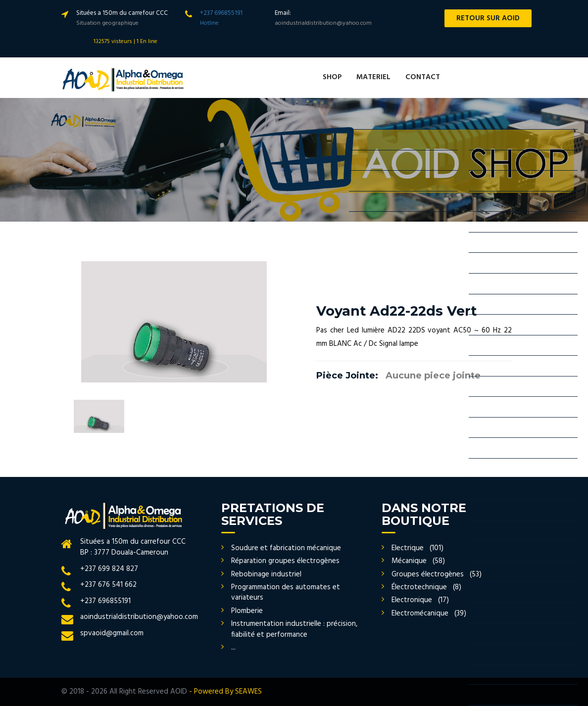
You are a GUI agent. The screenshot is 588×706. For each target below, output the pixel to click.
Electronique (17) (420, 600)
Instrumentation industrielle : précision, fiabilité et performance (294, 629)
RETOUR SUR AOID (488, 18)
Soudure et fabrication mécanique (286, 548)
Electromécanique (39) (429, 613)
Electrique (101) (417, 548)
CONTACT (423, 77)
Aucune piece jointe (433, 376)
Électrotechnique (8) (426, 587)
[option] (174, 322)
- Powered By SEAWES (225, 692)
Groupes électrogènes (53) (437, 574)
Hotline (209, 23)
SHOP (332, 77)
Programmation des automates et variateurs (286, 592)
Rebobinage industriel (266, 574)
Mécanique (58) (418, 561)
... (233, 648)
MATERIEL (373, 77)
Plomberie (247, 611)
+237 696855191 (221, 13)
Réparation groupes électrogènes (285, 561)
